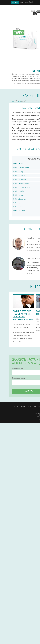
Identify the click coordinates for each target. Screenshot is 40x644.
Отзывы (23, 406)
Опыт (30, 406)
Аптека (16, 406)
